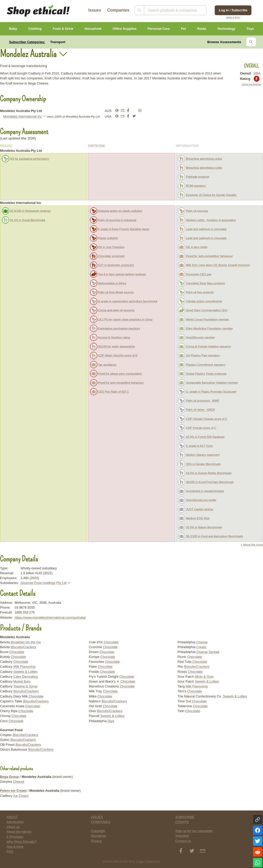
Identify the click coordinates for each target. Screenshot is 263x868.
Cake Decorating (26, 677)
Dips (111, 721)
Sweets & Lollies (25, 672)
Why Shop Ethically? (22, 842)
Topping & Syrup (25, 686)
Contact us (183, 841)
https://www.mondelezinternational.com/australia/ (50, 617)
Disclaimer (99, 836)
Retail (201, 29)
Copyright (98, 831)
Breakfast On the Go (26, 642)
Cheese (202, 642)
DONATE (182, 822)
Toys (250, 29)
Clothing (35, 29)
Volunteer (182, 836)
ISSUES (97, 817)
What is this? (233, 17)
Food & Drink (63, 29)
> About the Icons (252, 545)
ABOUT (12, 817)
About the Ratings (251, 84)
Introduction (15, 822)
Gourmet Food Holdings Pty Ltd (44, 583)
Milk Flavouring (24, 667)
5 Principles (15, 837)
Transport (58, 42)
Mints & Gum (204, 677)
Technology (226, 29)
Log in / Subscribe (233, 10)
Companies (118, 10)
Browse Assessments (224, 42)
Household (93, 29)
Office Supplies (124, 29)
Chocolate (17, 652)
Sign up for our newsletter (194, 831)
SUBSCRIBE (185, 817)
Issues (95, 10)
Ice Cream (21, 796)
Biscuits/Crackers (24, 647)
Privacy (96, 841)
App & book (15, 847)
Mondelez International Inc (23, 116)
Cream (201, 647)
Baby (13, 29)
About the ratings (19, 832)
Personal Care (159, 29)
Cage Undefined (148, 861)
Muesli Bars (22, 681)
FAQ (10, 851)
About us (13, 827)
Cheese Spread (208, 652)
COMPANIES (101, 822)
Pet (183, 29)
